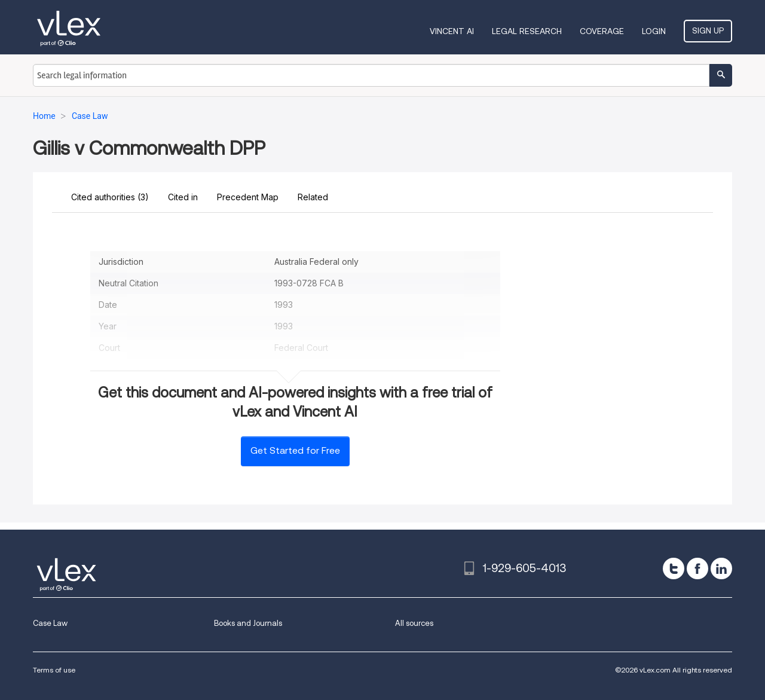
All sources (414, 623)
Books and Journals (248, 623)
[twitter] (674, 568)
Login (654, 31)
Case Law (50, 623)
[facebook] (697, 568)
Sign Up (708, 30)
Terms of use (54, 670)
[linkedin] (721, 568)
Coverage (602, 31)
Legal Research (527, 31)
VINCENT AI (452, 31)
